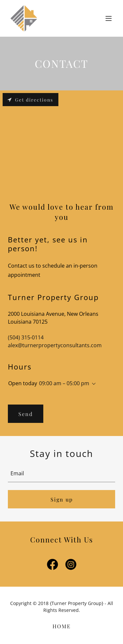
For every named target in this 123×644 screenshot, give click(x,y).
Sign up (62, 499)
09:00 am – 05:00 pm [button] (64, 383)
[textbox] (61, 473)
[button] (109, 18)
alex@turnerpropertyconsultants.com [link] (55, 345)
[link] (24, 18)
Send (26, 414)
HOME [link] (62, 626)
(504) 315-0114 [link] (26, 337)
